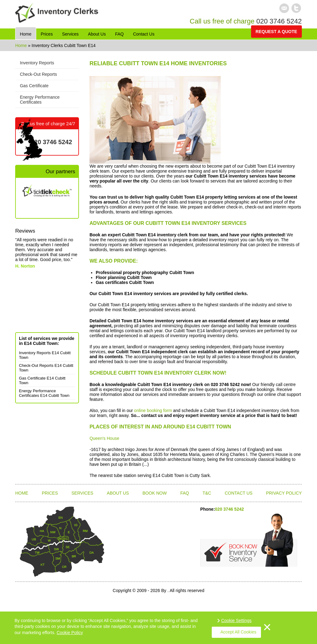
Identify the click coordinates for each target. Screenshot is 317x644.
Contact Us (239, 493)
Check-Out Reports (38, 74)
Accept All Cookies (238, 632)
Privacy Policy (284, 493)
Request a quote (276, 32)
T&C (207, 493)
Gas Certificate (34, 86)
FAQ (185, 493)
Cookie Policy (70, 633)
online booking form (153, 410)
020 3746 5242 (279, 21)
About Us (118, 493)
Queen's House (104, 438)
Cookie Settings (236, 620)
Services (83, 493)
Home (22, 45)
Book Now (155, 493)
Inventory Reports (37, 63)
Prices (50, 493)
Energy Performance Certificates (40, 100)
